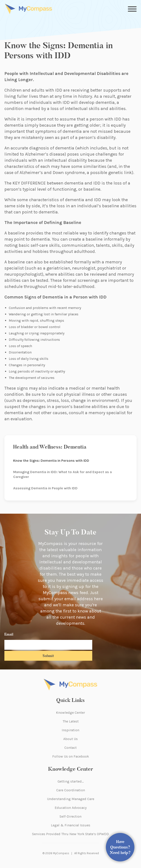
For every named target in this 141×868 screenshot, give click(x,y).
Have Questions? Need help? (120, 847)
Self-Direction (70, 816)
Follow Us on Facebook (71, 756)
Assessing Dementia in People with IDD (45, 488)
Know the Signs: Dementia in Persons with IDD (51, 461)
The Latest (71, 721)
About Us (70, 739)
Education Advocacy (71, 808)
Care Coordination (71, 790)
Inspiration (70, 730)
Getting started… (71, 781)
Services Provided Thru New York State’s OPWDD (70, 834)
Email (9, 634)
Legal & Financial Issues (71, 825)
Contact (70, 748)
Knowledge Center (70, 713)
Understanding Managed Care (71, 799)
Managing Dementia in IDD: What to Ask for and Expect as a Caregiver (62, 474)
